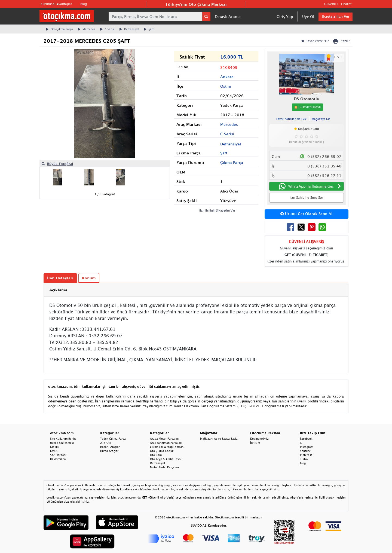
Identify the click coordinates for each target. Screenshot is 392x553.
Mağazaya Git (321, 119)
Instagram (307, 447)
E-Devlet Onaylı (307, 107)
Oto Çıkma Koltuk (162, 451)
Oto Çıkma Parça (59, 29)
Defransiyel (129, 29)
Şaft (149, 29)
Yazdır (341, 41)
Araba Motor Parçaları (165, 439)
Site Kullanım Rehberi (64, 439)
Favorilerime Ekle (315, 41)
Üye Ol (308, 16)
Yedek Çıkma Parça (113, 439)
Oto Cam (156, 455)
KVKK (54, 451)
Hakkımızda (58, 459)
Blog (84, 4)
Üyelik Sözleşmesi (62, 443)
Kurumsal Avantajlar (56, 4)
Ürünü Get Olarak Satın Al (306, 214)
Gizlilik (55, 447)
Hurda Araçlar (109, 451)
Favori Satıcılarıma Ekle (292, 119)
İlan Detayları (60, 278)
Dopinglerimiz (259, 439)
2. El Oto (106, 443)
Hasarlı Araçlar (110, 447)
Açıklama (58, 290)
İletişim (255, 443)
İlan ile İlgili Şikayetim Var (217, 210)
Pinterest (306, 455)
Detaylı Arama (228, 16)
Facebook (306, 439)
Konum (89, 278)
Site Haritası (58, 455)
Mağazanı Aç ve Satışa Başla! (219, 439)
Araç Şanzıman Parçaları (166, 443)
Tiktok (304, 459)
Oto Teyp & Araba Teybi (166, 459)
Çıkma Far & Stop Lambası (167, 447)
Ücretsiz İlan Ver (336, 16)
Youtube (305, 451)
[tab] (196, 290)
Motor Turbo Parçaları (164, 467)
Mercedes (87, 29)
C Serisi (107, 29)
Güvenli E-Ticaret (338, 4)
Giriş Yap (285, 16)
